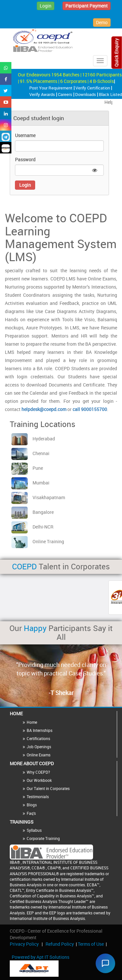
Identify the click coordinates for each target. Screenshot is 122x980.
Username (25, 135)
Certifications (38, 738)
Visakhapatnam (38, 497)
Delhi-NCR (32, 527)
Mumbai (30, 483)
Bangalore (33, 512)
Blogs (32, 805)
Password (25, 159)
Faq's (31, 813)
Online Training (38, 541)
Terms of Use (91, 944)
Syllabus (34, 830)
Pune (27, 468)
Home (32, 722)
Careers (66, 94)
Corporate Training (43, 838)
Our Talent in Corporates (48, 788)
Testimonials (38, 797)
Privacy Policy (24, 944)
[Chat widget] (105, 963)
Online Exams (39, 755)
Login (46, 6)
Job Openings (39, 747)
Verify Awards (43, 94)
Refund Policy (60, 944)
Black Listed (110, 94)
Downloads (86, 94)
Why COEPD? (38, 772)
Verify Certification (93, 88)
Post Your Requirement (51, 88)
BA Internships (40, 730)
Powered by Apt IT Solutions (41, 957)
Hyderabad (33, 439)
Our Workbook (39, 780)
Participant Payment (87, 6)
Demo (102, 22)
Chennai (30, 453)
